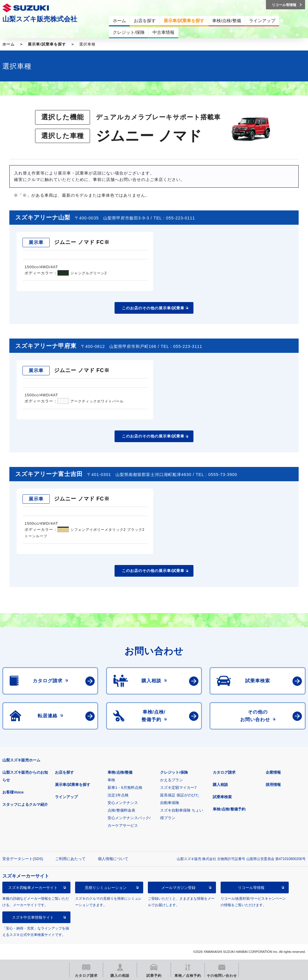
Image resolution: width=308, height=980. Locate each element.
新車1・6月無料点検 (125, 788)
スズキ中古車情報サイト (33, 917)
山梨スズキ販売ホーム (21, 760)
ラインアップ (66, 797)
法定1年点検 (118, 795)
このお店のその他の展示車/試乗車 (153, 308)
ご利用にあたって (70, 859)
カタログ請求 (224, 772)
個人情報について (113, 859)
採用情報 (273, 785)
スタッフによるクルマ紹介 (25, 804)
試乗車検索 (222, 797)
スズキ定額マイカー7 (178, 788)
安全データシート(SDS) (23, 859)
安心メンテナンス (123, 803)
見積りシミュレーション (106, 888)
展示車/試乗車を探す (47, 44)
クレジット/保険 (174, 772)
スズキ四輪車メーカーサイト (33, 888)
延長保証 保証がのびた (180, 795)
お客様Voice (13, 792)
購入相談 (220, 785)
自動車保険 (170, 803)
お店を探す (64, 772)
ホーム (8, 44)
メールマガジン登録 (178, 888)
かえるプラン (172, 780)
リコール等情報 (251, 888)
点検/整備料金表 (121, 810)
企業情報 (273, 772)
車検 (111, 780)
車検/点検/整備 (120, 772)
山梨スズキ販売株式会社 (40, 19)
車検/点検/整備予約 (229, 809)
